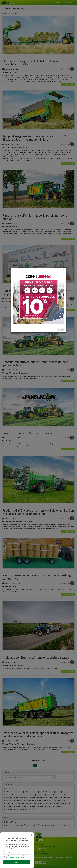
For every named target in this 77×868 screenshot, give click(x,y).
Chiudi (61, 329)
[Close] (64, 269)
